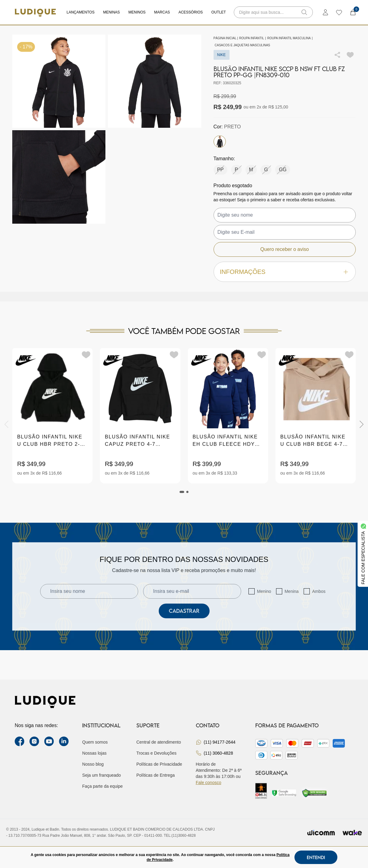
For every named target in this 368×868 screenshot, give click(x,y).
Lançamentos (80, 12)
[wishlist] (339, 12)
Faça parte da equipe (102, 786)
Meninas (111, 12)
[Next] (362, 424)
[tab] (182, 492)
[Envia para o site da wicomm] (321, 833)
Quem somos (95, 742)
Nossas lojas (94, 753)
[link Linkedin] (64, 741)
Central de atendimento (159, 742)
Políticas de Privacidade (159, 764)
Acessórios (190, 12)
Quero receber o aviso (285, 249)
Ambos (319, 591)
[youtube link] (49, 741)
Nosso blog (93, 764)
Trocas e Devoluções (156, 753)
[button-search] (304, 12)
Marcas (162, 12)
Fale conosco (209, 783)
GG (283, 170)
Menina (292, 591)
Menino (264, 591)
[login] (325, 12)
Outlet (219, 12)
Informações (285, 272)
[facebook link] (20, 741)
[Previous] (6, 424)
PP (220, 170)
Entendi (316, 857)
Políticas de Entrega (156, 775)
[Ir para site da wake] (352, 833)
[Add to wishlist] (350, 55)
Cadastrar (184, 611)
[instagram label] (34, 741)
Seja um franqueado (101, 775)
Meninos (137, 12)
